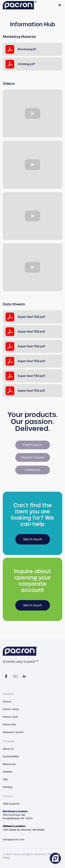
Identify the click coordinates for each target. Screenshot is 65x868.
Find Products (32, 445)
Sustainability (11, 756)
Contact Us (32, 470)
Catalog (8, 787)
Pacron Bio (9, 724)
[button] (60, 5)
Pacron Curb (10, 717)
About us (8, 749)
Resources (9, 764)
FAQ (5, 779)
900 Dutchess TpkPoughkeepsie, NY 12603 (18, 815)
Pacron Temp (11, 709)
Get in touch (33, 539)
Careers (8, 772)
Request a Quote (33, 457)
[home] (20, 5)
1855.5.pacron (11, 804)
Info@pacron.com (14, 840)
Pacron (7, 702)
